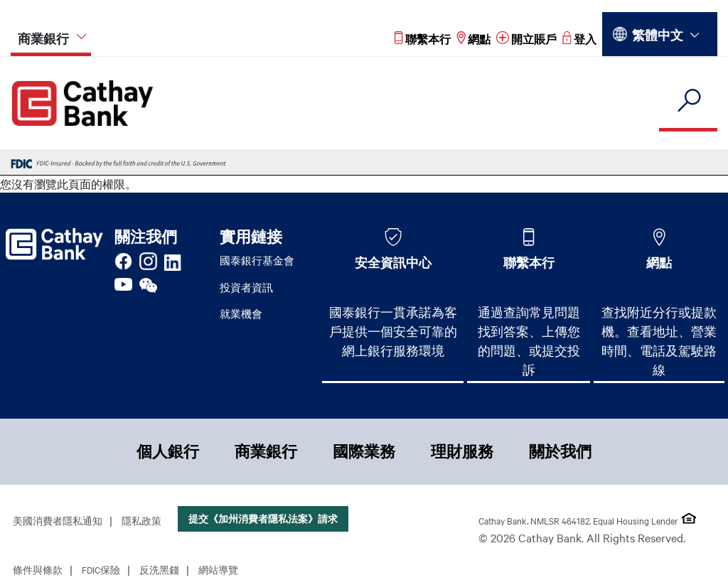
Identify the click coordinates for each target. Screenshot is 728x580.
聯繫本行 (529, 262)
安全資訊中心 (393, 262)
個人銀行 (168, 451)
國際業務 (364, 451)
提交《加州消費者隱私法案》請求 (263, 519)
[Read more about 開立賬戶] (526, 39)
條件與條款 (38, 569)
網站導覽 (218, 569)
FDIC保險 (101, 569)
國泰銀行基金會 (257, 260)
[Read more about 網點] (473, 39)
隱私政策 (141, 520)
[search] (688, 101)
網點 (659, 262)
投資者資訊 (246, 287)
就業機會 (241, 313)
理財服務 (462, 451)
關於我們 (560, 451)
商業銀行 (266, 451)
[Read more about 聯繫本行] (423, 39)
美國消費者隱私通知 (58, 520)
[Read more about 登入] (579, 39)
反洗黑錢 (159, 569)
